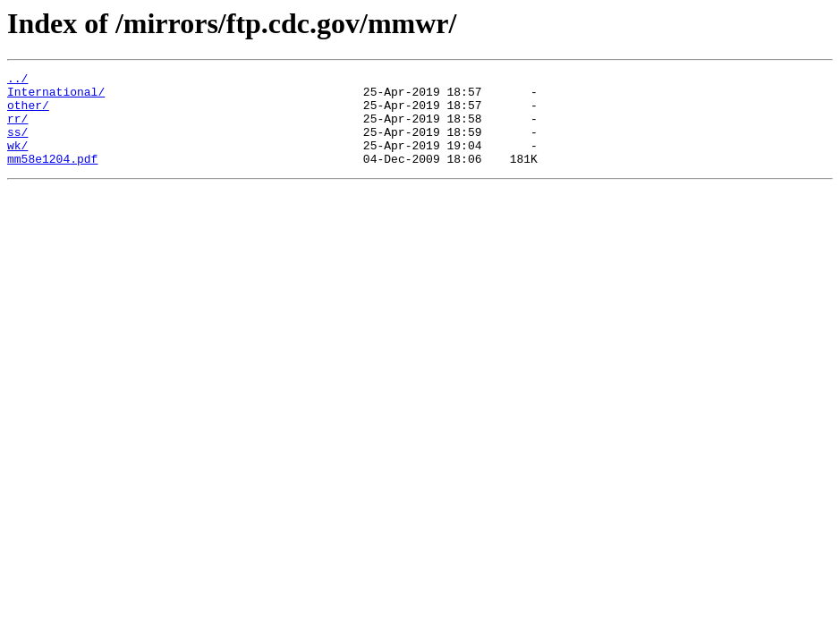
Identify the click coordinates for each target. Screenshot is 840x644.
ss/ (17, 145)
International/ (56, 97)
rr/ (17, 129)
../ (17, 80)
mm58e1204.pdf (52, 177)
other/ (28, 113)
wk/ (17, 161)
